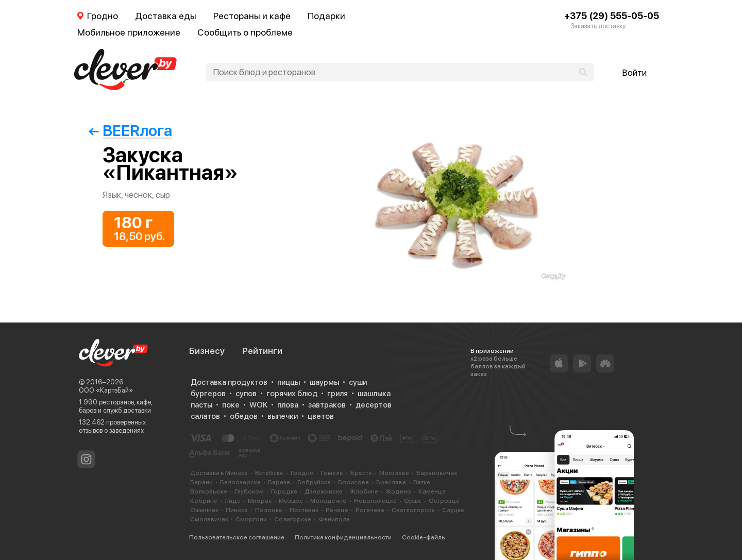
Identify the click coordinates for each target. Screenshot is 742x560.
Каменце (432, 491)
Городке (284, 491)
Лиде (233, 501)
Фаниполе (334, 519)
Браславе (391, 482)
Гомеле (332, 473)
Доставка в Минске (219, 473)
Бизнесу (207, 351)
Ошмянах (204, 510)
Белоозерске (240, 482)
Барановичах (437, 473)
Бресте (361, 473)
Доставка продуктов (229, 382)
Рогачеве (370, 510)
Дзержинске (324, 491)
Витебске (269, 473)
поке (231, 405)
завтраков (327, 405)
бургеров (208, 394)
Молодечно (328, 501)
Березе (279, 482)
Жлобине (364, 491)
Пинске (237, 510)
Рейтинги (262, 351)
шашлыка (374, 394)
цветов (321, 416)
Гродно (302, 473)
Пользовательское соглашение (237, 537)
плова (288, 405)
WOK (258, 405)
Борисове (353, 482)
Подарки (326, 16)
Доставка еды (166, 16)
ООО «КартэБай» (106, 390)
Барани (201, 482)
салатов (205, 416)
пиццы (289, 382)
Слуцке (453, 510)
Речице (337, 510)
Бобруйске (314, 482)
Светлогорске (413, 510)
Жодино (398, 491)
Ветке (422, 482)
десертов (374, 405)
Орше (413, 501)
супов (246, 394)
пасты (201, 405)
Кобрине (204, 501)
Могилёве (394, 473)
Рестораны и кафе (252, 16)
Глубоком (249, 491)
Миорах (260, 501)
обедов (244, 416)
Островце (444, 501)
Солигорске (293, 519)
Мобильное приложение (129, 32)
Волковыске (209, 491)
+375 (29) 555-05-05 (612, 16)
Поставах (304, 510)
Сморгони (251, 519)
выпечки (283, 416)
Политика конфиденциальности (343, 537)
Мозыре (291, 501)
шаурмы (324, 382)
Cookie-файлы (424, 537)
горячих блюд (292, 394)
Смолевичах (209, 519)
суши (358, 382)
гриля (338, 394)
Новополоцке (375, 501)
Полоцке (269, 510)
